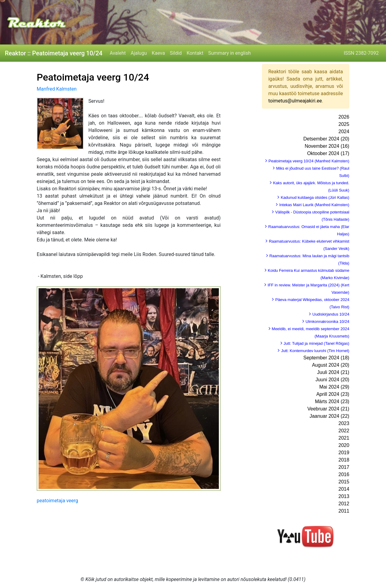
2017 (344, 467)
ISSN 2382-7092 (361, 53)
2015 (344, 482)
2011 (344, 511)
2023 (344, 423)
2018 (344, 460)
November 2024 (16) (327, 146)
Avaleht (118, 53)
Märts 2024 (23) (332, 401)
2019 (344, 453)
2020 (344, 445)
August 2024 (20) (331, 365)
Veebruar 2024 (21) (328, 409)
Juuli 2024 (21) (333, 372)
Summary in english (229, 53)
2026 (344, 117)
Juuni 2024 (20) (332, 380)
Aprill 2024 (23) (333, 394)
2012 (344, 504)
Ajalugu (139, 53)
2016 (344, 474)
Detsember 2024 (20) (326, 139)
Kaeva (158, 53)
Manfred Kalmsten (57, 89)
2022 (344, 431)
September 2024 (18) (326, 358)
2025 (344, 124)
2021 (344, 438)
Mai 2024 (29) (334, 387)
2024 (344, 131)
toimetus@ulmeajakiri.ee (295, 101)
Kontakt (195, 53)
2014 (344, 489)
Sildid (176, 53)
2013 (344, 496)
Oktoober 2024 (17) (328, 153)
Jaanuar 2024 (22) (329, 416)
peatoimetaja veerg (57, 501)
